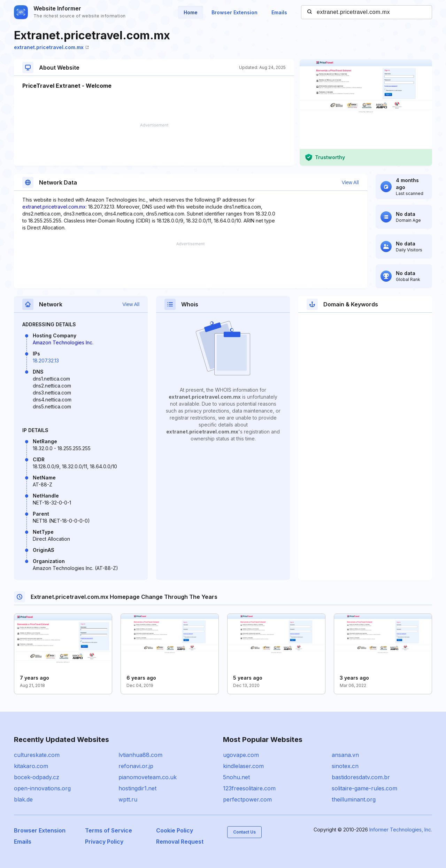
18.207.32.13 (46, 361)
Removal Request (180, 842)
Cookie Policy (175, 830)
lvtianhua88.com (140, 755)
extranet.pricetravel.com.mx (51, 47)
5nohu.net (236, 777)
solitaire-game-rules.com (364, 788)
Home (191, 12)
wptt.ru (128, 799)
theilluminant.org (354, 799)
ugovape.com (241, 755)
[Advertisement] (154, 144)
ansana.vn (345, 755)
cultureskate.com (37, 755)
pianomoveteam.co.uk (148, 777)
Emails (279, 12)
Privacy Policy (104, 842)
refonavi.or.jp (136, 766)
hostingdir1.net (137, 788)
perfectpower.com (247, 799)
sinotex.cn (345, 766)
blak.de (23, 799)
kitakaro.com (31, 766)
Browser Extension (234, 12)
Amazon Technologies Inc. (63, 342)
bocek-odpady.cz (37, 777)
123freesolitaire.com (249, 788)
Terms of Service (109, 830)
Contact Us (244, 832)
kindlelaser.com (243, 766)
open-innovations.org (42, 788)
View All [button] (350, 182)
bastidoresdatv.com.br (361, 777)
